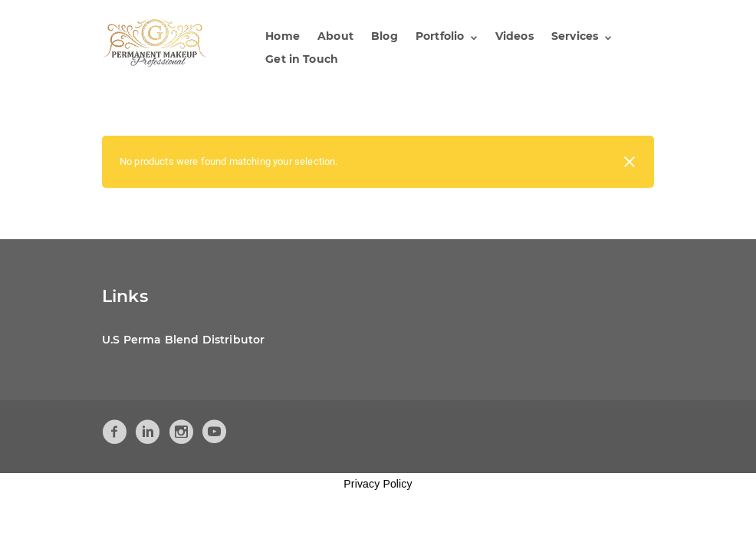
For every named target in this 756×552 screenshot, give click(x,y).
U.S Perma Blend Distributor (183, 340)
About (335, 36)
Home (283, 36)
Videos (514, 36)
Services (575, 36)
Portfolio (440, 36)
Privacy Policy (378, 484)
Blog (385, 36)
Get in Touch (302, 59)
